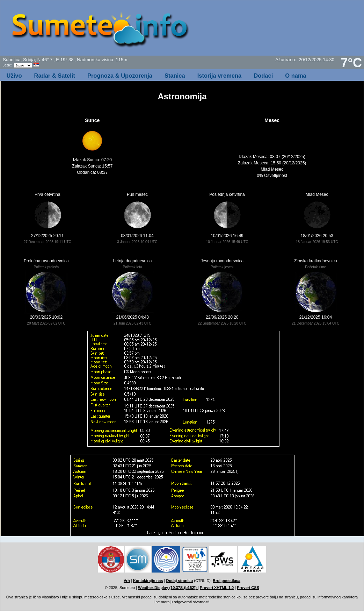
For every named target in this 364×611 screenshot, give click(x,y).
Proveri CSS (248, 588)
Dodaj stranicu (180, 581)
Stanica (175, 76)
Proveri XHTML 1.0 (217, 588)
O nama (296, 76)
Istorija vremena (220, 76)
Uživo (14, 76)
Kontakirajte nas (148, 581)
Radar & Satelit (55, 76)
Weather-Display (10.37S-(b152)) (168, 588)
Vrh (127, 581)
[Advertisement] (279, 30)
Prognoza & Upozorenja (120, 76)
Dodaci (263, 76)
